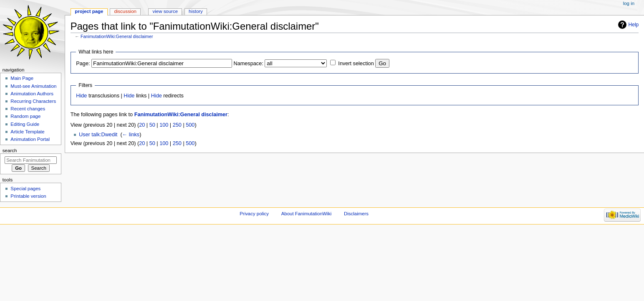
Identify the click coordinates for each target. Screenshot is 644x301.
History (196, 11)
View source (165, 11)
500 (190, 125)
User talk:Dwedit (98, 135)
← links (131, 135)
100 (164, 125)
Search (10, 150)
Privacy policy (254, 214)
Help (634, 25)
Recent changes (28, 109)
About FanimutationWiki (307, 214)
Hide (81, 96)
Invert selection (356, 64)
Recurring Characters (33, 101)
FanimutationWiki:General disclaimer (117, 36)
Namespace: (249, 64)
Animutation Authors (32, 94)
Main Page (22, 78)
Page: (83, 64)
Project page (89, 11)
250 (177, 125)
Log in (629, 3)
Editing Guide (25, 124)
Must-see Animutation (33, 86)
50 (152, 125)
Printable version (28, 196)
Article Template (27, 132)
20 (142, 125)
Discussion (125, 11)
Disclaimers (356, 214)
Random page (25, 116)
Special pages (25, 189)
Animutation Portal (30, 139)
